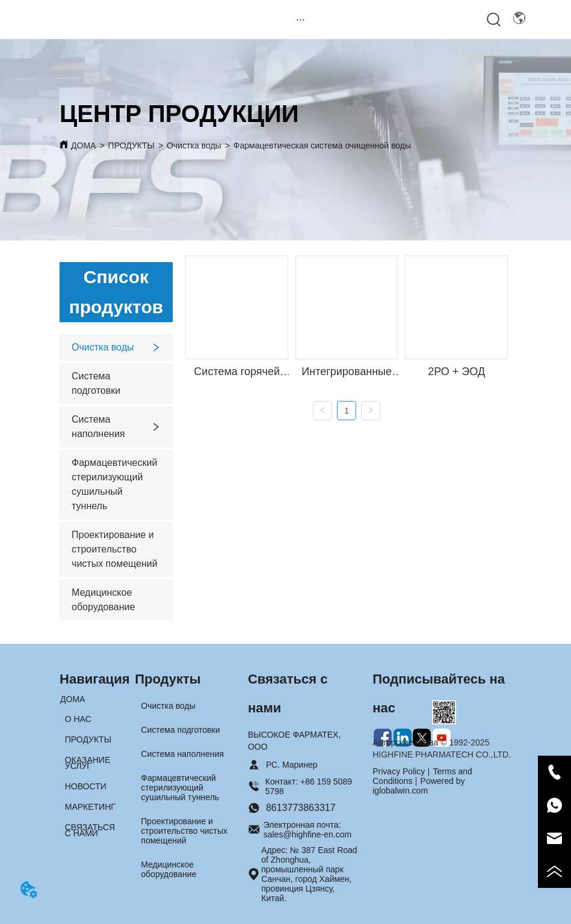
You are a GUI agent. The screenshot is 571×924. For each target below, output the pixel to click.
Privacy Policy (399, 771)
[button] (301, 20)
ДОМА (83, 145)
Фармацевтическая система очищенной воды (322, 145)
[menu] (301, 19)
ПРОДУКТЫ (131, 145)
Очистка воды (194, 145)
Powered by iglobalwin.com (418, 786)
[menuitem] (301, 19)
